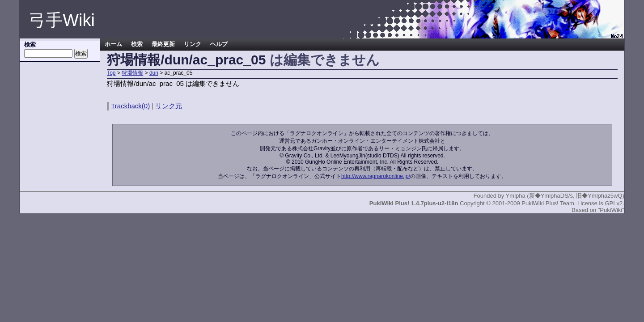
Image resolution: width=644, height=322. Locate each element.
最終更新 (163, 44)
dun (154, 73)
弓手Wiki (62, 20)
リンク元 (169, 106)
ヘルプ (219, 44)
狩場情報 (132, 73)
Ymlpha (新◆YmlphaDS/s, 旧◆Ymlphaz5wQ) (565, 196)
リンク (193, 44)
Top (111, 73)
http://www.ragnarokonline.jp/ (376, 176)
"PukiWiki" (611, 210)
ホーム (113, 44)
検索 (137, 44)
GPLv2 (614, 203)
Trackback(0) (130, 106)
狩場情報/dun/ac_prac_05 (186, 60)
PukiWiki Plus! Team (548, 203)
